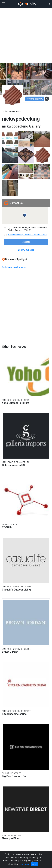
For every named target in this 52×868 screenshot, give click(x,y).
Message (26, 242)
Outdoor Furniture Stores (11, 111)
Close (35, 864)
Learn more (24, 864)
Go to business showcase (14, 267)
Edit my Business (26, 250)
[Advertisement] (26, 35)
